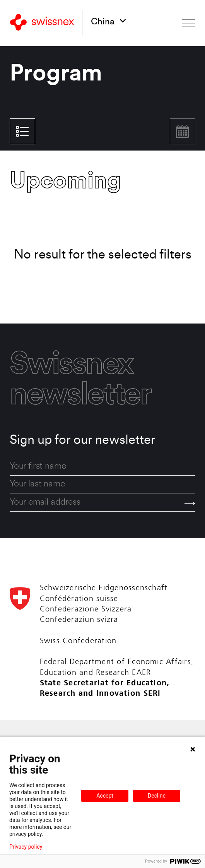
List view (22, 131)
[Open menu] (188, 23)
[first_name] (102, 467)
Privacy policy (26, 847)
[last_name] (102, 485)
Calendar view (182, 131)
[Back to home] (42, 23)
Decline (157, 796)
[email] (102, 502)
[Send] (190, 503)
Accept (105, 796)
